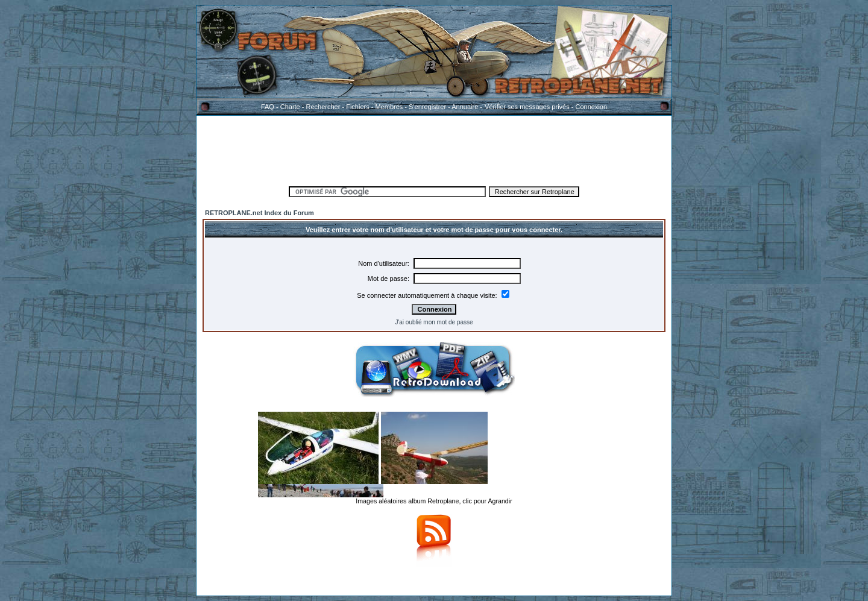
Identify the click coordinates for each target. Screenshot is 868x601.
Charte (290, 107)
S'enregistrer (427, 107)
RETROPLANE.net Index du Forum (259, 213)
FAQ (268, 107)
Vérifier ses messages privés (527, 107)
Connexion (591, 107)
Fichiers (358, 107)
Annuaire (465, 107)
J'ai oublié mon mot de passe (434, 322)
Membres (389, 107)
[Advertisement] (434, 149)
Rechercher (323, 107)
